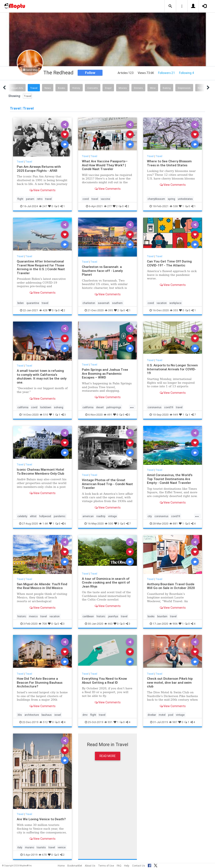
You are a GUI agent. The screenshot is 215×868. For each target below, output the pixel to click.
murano (29, 847)
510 (44, 415)
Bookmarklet (75, 866)
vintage (112, 516)
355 (174, 310)
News (48, 88)
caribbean (88, 616)
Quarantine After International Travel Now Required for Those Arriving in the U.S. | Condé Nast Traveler (41, 267)
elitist (33, 516)
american (88, 516)
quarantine (33, 303)
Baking (167, 88)
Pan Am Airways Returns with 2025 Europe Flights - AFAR (39, 169)
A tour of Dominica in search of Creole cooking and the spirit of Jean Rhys (106, 583)
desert (100, 407)
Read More (108, 756)
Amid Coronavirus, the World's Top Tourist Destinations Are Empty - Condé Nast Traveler (170, 479)
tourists (41, 847)
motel (162, 715)
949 (174, 415)
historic (22, 616)
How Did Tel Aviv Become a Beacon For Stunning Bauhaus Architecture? (40, 682)
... (132, 407)
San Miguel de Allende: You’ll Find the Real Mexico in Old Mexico (42, 586)
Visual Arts (17, 88)
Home (61, 866)
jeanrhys (113, 616)
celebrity (22, 516)
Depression (184, 88)
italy (20, 847)
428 (43, 310)
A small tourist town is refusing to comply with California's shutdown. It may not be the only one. (42, 376)
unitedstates (185, 199)
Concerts (93, 88)
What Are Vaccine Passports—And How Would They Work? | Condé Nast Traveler (105, 165)
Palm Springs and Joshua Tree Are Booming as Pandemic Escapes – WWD (105, 373)
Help (127, 866)
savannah (104, 303)
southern (117, 303)
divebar (152, 715)
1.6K (44, 524)
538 (174, 206)
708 (43, 624)
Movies (123, 88)
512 (44, 722)
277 (108, 206)
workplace (175, 303)
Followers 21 (166, 73)
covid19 (169, 407)
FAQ (119, 866)
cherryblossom (156, 199)
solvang (59, 407)
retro (40, 199)
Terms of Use (106, 866)
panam (30, 199)
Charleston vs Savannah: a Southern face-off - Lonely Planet (102, 271)
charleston (89, 303)
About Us (90, 866)
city (150, 516)
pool (171, 715)
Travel (34, 88)
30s (20, 715)
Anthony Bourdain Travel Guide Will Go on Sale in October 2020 (171, 586)
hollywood (45, 516)
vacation (162, 303)
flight (20, 199)
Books (62, 88)
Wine (153, 88)
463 (108, 624)
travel (48, 199)
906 (173, 624)
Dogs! (108, 88)
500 (109, 524)
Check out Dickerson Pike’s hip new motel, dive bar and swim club (170, 682)
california (23, 407)
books (151, 616)
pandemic (60, 516)
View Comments (43, 190)
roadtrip (101, 516)
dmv (85, 715)
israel (58, 715)
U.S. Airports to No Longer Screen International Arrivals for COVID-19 (172, 369)
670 (43, 855)
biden (21, 303)
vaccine (105, 199)
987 (173, 722)
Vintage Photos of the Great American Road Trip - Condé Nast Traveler (107, 484)
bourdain (162, 616)
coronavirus (155, 407)
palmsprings (114, 407)
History (76, 88)
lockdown (46, 407)
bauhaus (47, 715)
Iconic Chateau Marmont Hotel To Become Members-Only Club (41, 471)
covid (86, 199)
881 (174, 524)
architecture (32, 715)
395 (109, 310)
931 (108, 722)
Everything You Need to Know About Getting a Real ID (104, 680)
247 (43, 206)
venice (62, 847)
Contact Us (139, 866)
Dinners (138, 88)
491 (108, 415)
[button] (170, 6)
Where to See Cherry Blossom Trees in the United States (169, 163)
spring (171, 199)
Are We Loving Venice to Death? (41, 819)
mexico (33, 616)
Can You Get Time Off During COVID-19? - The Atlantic (169, 263)
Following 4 (187, 73)
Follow (90, 73)
